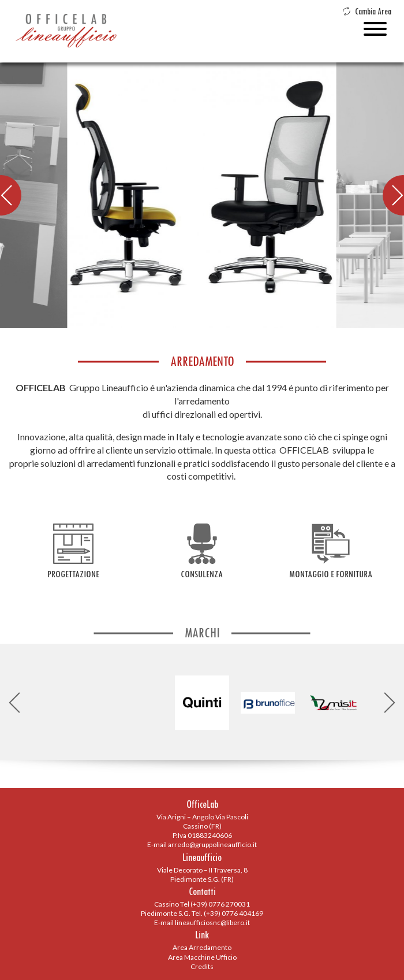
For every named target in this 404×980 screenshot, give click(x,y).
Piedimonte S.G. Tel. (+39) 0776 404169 (202, 913)
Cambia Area (367, 12)
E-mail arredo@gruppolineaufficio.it (202, 844)
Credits (202, 966)
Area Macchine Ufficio (202, 957)
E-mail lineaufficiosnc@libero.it (202, 923)
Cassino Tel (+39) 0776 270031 (202, 904)
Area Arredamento (202, 947)
